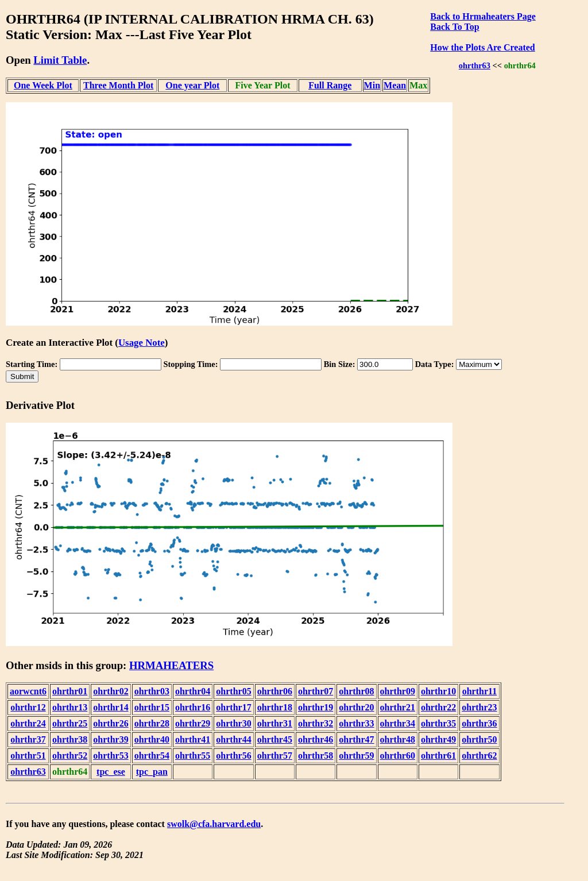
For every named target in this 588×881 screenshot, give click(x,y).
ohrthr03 (152, 691)
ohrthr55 (193, 756)
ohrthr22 (438, 707)
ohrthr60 (398, 756)
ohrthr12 (28, 707)
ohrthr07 (316, 691)
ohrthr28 (152, 723)
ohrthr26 (111, 723)
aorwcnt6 (28, 691)
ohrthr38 (70, 739)
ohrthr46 (316, 739)
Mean (395, 85)
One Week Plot (43, 85)
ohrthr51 (28, 756)
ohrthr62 (479, 756)
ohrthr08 (356, 691)
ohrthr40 (152, 739)
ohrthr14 (111, 707)
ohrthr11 (479, 691)
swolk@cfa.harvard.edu (214, 824)
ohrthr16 (193, 707)
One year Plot (192, 85)
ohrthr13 (70, 707)
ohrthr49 (438, 739)
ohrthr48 (398, 739)
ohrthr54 (152, 756)
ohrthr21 (398, 707)
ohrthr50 (479, 739)
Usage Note (142, 343)
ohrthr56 (233, 756)
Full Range (330, 85)
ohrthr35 (438, 723)
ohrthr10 (438, 691)
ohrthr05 (233, 691)
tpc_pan (152, 772)
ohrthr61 (438, 756)
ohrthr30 (233, 723)
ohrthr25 (70, 723)
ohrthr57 (275, 756)
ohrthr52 (70, 756)
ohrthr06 (275, 691)
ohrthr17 (233, 707)
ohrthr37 (28, 739)
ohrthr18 (275, 707)
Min (372, 85)
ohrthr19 (316, 707)
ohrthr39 (111, 739)
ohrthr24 (28, 723)
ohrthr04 (193, 691)
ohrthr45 (275, 739)
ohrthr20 (356, 707)
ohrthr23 (479, 707)
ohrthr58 (316, 756)
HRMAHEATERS (171, 665)
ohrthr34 (398, 723)
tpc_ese (111, 772)
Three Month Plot (118, 85)
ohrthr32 (316, 723)
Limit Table (60, 60)
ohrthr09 (398, 691)
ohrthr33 (356, 723)
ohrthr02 (111, 691)
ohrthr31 (275, 723)
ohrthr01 (70, 691)
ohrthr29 (193, 723)
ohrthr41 (193, 739)
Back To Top (454, 27)
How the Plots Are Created (482, 47)
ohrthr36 (479, 723)
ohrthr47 (356, 739)
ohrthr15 (152, 707)
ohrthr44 (233, 739)
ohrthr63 (475, 65)
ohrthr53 (111, 756)
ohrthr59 (356, 756)
